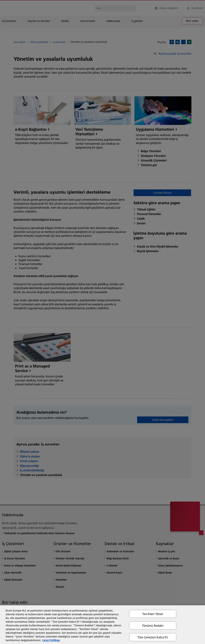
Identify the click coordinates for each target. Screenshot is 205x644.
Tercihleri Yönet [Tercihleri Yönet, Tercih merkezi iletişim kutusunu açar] (153, 614)
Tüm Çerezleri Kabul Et (153, 637)
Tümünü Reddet (153, 625)
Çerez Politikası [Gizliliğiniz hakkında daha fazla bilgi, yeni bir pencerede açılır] (51, 640)
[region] (102, 625)
